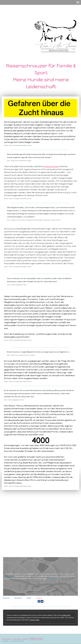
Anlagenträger (51, 166)
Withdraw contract (36, 639)
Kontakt (29, 598)
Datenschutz (18, 598)
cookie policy (9, 576)
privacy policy (52, 579)
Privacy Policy (6, 639)
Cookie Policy (17, 639)
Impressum (6, 598)
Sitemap (25, 639)
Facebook (39, 598)
